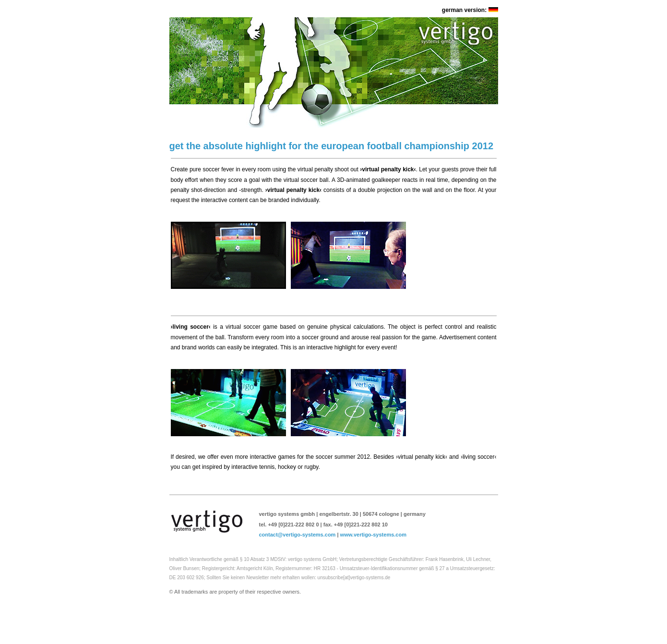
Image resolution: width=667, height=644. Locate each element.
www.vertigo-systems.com (373, 535)
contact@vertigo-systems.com (298, 535)
